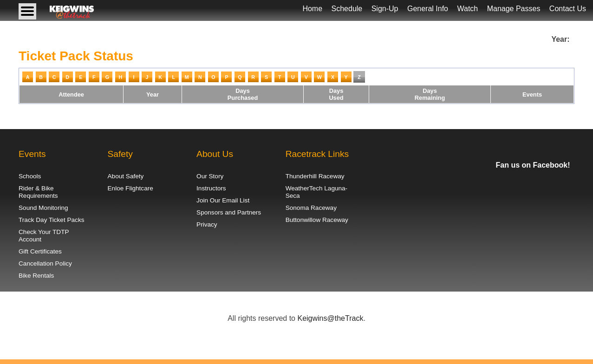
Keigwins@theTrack (330, 318)
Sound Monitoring (43, 208)
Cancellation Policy (45, 263)
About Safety (126, 176)
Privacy (207, 224)
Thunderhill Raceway (315, 176)
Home (312, 9)
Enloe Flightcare (130, 188)
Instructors (211, 188)
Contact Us (568, 9)
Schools (30, 176)
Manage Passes (514, 9)
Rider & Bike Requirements (38, 192)
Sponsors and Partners (229, 212)
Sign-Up (385, 9)
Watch (467, 9)
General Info (428, 9)
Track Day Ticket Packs (52, 220)
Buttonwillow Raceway (317, 220)
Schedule (347, 9)
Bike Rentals (36, 276)
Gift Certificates (40, 251)
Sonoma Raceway (311, 208)
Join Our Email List (223, 200)
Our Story (210, 176)
